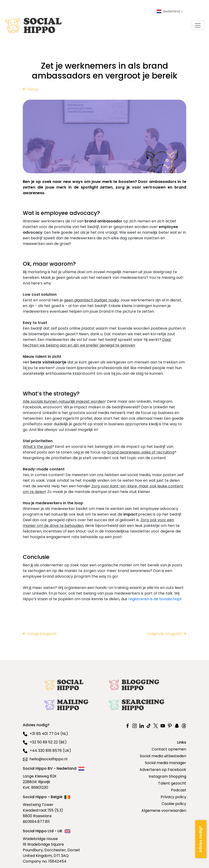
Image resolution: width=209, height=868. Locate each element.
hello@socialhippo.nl (45, 759)
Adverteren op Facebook (163, 770)
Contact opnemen (169, 749)
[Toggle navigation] (198, 25)
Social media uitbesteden (163, 756)
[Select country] (170, 11)
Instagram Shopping (167, 776)
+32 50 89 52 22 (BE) (45, 742)
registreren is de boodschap (154, 599)
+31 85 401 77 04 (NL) (45, 734)
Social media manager (166, 763)
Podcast (179, 790)
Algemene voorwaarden (164, 811)
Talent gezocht (172, 783)
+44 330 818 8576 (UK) (47, 751)
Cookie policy (174, 804)
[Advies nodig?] (201, 839)
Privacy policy (173, 797)
